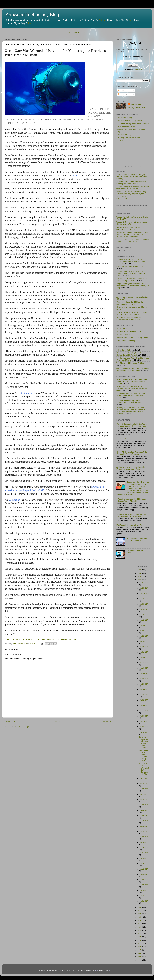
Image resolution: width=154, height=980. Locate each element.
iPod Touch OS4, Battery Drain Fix (129, 525)
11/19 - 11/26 (145, 615)
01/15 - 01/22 (145, 890)
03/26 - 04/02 (145, 837)
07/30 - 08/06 (145, 700)
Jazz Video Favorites (124, 141)
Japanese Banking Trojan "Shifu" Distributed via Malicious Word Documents (133, 369)
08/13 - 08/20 (145, 689)
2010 (140, 947)
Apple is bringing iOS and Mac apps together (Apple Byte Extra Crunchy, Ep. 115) (131, 274)
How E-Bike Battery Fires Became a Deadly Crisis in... (144, 755)
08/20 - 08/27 (145, 684)
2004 (140, 960)
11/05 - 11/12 (145, 625)
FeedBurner (138, 69)
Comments (123, 94)
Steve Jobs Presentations (126, 127)
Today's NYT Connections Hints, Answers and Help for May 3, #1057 (132, 228)
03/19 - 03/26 (145, 842)
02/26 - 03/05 (145, 858)
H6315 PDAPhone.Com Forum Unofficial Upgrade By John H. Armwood (132, 453)
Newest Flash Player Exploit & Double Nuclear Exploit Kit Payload (131, 354)
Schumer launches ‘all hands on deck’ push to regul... (144, 742)
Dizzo (96, 971)
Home (58, 722)
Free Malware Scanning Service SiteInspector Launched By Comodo (130, 402)
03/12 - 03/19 (145, 848)
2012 (140, 940)
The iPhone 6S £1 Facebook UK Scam (131, 363)
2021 (140, 910)
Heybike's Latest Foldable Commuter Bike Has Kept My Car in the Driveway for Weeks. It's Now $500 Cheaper (132, 234)
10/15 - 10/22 (145, 641)
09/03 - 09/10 (145, 673)
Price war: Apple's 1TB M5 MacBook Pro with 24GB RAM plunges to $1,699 (132, 313)
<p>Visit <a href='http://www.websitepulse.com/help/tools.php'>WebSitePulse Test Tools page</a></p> (135, 156)
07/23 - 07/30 (145, 705)
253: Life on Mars (123, 329)
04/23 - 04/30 (145, 816)
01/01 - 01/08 (145, 901)
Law (30, 23)
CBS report (15, 500)
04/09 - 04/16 (145, 826)
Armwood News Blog (124, 118)
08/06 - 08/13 (145, 695)
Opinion (102, 20)
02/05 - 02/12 (145, 874)
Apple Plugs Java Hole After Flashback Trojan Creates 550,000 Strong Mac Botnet (131, 396)
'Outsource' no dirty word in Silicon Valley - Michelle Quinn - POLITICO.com (132, 515)
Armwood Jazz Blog (124, 135)
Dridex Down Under (124, 350)
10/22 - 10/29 (145, 636)
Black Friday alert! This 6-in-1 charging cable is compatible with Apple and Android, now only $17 (133, 177)
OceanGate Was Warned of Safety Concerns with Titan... (144, 769)
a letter (75, 175)
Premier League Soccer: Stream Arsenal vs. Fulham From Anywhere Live (133, 240)
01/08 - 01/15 (145, 896)
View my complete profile (137, 108)
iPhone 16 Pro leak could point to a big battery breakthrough (131, 198)
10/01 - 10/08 (145, 652)
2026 (140, 570)
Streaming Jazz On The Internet (128, 138)
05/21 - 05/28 (145, 794)
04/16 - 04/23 (145, 821)
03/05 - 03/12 (145, 853)
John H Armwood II (138, 104)
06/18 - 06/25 (145, 732)
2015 (140, 930)
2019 (140, 917)
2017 (140, 924)
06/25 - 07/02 (145, 727)
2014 (140, 934)
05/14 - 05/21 (145, 800)
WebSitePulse (140, 167)
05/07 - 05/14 (145, 805)
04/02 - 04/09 (145, 832)
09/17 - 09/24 (145, 663)
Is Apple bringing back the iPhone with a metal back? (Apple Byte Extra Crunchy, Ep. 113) (133, 286)
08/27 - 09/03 (145, 679)
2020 (140, 914)
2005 (140, 957)
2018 (140, 920)
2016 (140, 927)
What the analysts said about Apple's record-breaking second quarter (130, 318)
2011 (140, 943)
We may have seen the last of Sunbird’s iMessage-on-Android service (131, 183)
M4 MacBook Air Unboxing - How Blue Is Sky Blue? (137, 539)
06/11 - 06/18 (145, 778)
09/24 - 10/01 (145, 657)
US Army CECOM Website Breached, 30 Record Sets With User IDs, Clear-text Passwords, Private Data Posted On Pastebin (132, 411)
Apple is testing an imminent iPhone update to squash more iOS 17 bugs (133, 188)
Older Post (105, 722)
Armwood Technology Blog (32, 15)
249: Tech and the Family (126, 341)
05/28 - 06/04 (145, 789)
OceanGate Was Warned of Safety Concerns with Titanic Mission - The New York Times (41, 639)
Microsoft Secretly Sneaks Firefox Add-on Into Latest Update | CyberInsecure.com (132, 425)
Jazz (131, 20)
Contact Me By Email (77, 33)
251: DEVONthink (123, 335)
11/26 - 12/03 (145, 609)
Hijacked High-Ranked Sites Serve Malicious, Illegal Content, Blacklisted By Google (132, 389)
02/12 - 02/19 (145, 869)
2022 (140, 907)
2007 (140, 950)
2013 (140, 937)
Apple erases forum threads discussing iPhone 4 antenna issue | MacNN (131, 468)
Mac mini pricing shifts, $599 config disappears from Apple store (130, 303)
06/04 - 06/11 (145, 784)
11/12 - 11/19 (145, 620)
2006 (140, 953)
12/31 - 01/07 (145, 583)
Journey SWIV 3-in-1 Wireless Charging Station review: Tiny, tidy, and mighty (131, 193)
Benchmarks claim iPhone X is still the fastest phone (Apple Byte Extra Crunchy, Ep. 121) (132, 261)
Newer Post (11, 722)
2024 (140, 576)
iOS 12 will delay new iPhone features (131, 267)
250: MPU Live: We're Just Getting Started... (133, 338)
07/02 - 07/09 (145, 721)
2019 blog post (27, 393)
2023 (140, 580)
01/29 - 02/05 (145, 880)
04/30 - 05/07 (145, 810)
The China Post (122, 439)
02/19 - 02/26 (145, 864)
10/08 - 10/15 (145, 647)
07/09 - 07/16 (145, 716)
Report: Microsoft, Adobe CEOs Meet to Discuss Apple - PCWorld (133, 500)
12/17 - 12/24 (145, 593)
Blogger (112, 971)
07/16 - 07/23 (145, 711)
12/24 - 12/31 (145, 588)
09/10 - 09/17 (145, 668)
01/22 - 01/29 (145, 885)
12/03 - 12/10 (145, 604)
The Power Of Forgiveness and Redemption (133, 124)
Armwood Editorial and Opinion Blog (130, 121)
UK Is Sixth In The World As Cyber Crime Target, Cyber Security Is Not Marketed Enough (132, 381)
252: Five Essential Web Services (129, 332)
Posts (121, 90)
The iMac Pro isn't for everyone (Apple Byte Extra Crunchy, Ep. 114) (133, 280)
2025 (140, 573)
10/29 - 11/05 (145, 631)
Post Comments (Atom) (24, 727)
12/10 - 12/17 (145, 599)
